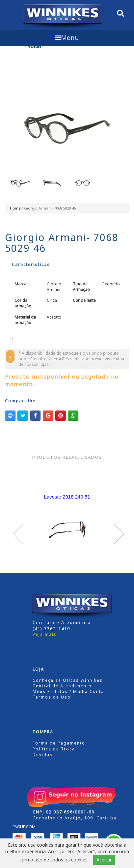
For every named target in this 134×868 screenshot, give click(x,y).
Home (15, 208)
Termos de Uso (52, 697)
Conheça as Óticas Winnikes (68, 680)
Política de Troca (54, 749)
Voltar (33, 46)
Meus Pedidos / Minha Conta (68, 691)
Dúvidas (43, 755)
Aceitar (104, 860)
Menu (67, 38)
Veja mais (45, 634)
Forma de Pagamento (59, 743)
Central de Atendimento (62, 686)
